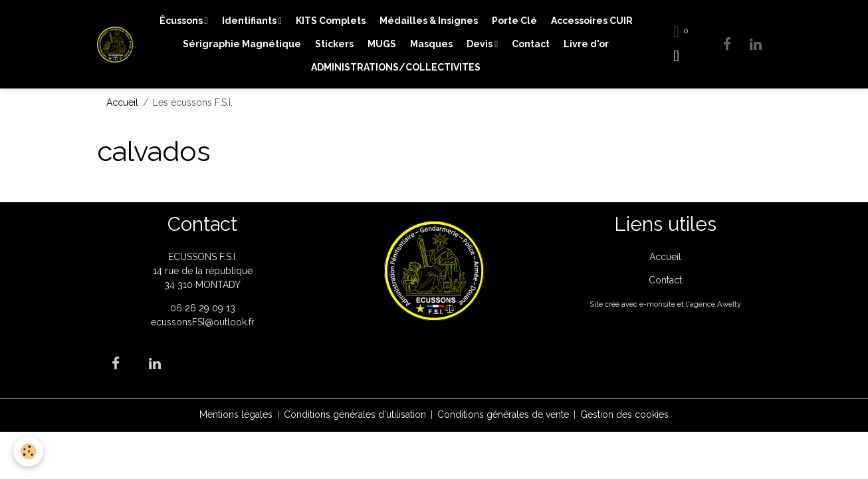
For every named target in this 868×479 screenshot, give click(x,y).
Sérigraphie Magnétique (242, 44)
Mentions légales (236, 414)
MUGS (382, 44)
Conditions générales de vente (503, 414)
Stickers (334, 44)
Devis (481, 44)
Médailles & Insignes (429, 21)
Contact (531, 44)
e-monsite (657, 304)
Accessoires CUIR (592, 21)
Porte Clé (514, 21)
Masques (431, 44)
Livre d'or (586, 44)
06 (177, 308)
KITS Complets (331, 21)
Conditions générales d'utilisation (355, 414)
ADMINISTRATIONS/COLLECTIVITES (396, 67)
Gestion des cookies (624, 414)
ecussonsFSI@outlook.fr (203, 322)
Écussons (182, 21)
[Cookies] (28, 451)
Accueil (122, 102)
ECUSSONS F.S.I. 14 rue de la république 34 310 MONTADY (203, 271)
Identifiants (250, 21)
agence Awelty (715, 304)
